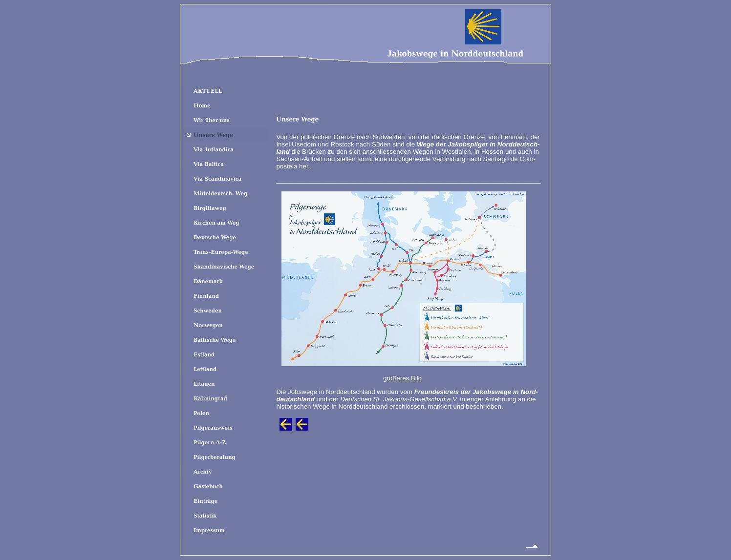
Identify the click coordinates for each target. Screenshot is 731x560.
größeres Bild (402, 378)
